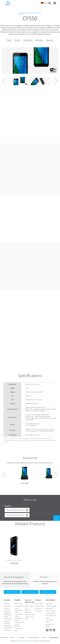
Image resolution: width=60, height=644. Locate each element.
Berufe (47, 622)
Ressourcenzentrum (33, 637)
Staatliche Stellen (8, 619)
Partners (38, 600)
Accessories (39, 40)
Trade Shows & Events (51, 616)
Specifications (28, 40)
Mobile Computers (19, 604)
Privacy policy (54, 637)
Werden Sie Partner (40, 606)
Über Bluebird (50, 600)
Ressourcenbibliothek (51, 613)
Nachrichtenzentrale (50, 611)
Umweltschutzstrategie (51, 606)
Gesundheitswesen (8, 628)
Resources (50, 40)
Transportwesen (7, 606)
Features (17, 40)
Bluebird (22, 641)
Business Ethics (49, 609)
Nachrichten (21, 637)
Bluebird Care (28, 610)
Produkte (17, 600)
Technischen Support (30, 615)
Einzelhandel (7, 604)
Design (9, 40)
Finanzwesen (7, 621)
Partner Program (39, 604)
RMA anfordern (28, 612)
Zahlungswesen (7, 630)
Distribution (6, 609)
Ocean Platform (39, 611)
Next (56, 81)
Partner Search (39, 609)
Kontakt (44, 637)
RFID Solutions (18, 626)
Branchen (7, 600)
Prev (4, 81)
